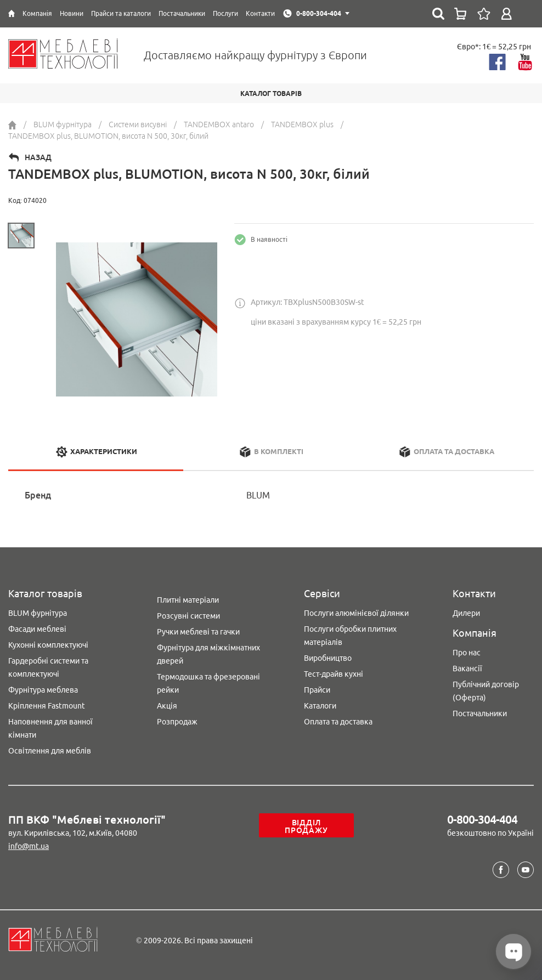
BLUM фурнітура (38, 613)
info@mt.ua (29, 846)
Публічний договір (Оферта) (486, 691)
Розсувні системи (188, 616)
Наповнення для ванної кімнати (50, 728)
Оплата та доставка (338, 722)
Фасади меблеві (37, 629)
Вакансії (467, 669)
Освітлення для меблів (50, 751)
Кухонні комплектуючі (48, 645)
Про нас (467, 653)
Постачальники (480, 713)
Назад (38, 157)
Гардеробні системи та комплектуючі (48, 667)
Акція (167, 706)
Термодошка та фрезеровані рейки (208, 683)
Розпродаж (177, 722)
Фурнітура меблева (43, 690)
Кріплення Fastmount (47, 706)
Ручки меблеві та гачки (198, 632)
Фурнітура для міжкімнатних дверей (208, 654)
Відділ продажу (306, 826)
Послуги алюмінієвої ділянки (356, 613)
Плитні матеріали (188, 600)
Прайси (317, 690)
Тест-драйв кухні (334, 674)
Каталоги (320, 706)
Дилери (466, 613)
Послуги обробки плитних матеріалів (350, 636)
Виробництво (328, 658)
